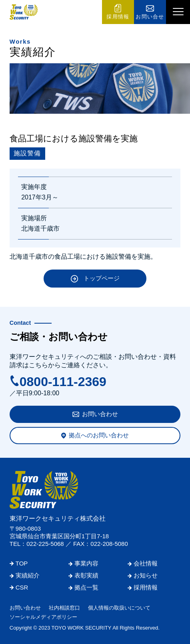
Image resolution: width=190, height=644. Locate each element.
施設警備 (27, 153)
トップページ (102, 278)
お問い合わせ (100, 414)
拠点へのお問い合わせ (99, 435)
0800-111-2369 (63, 382)
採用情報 (118, 17)
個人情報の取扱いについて (119, 608)
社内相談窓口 (64, 608)
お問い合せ (150, 17)
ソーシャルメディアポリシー (43, 617)
